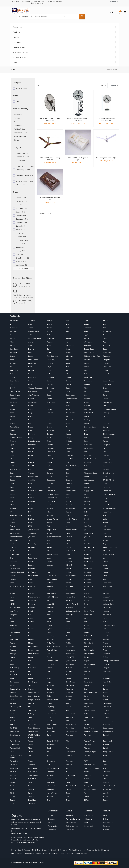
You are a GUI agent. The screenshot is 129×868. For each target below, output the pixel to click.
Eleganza (32, 434)
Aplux (68, 335)
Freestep (32, 462)
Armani (12, 338)
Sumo (86, 724)
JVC (30, 540)
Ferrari (31, 455)
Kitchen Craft (70, 551)
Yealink (12, 796)
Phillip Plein (51, 643)
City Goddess (33, 392)
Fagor (12, 452)
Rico (30, 671)
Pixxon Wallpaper (54, 646)
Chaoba (87, 384)
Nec (30, 615)
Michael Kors (70, 597)
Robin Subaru (15, 675)
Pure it (49, 657)
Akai (67, 324)
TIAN (49, 748)
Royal (49, 682)
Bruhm (49, 370)
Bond (68, 363)
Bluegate (106, 360)
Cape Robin (33, 377)
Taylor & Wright (53, 741)
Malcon (68, 583)
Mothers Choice (16, 608)
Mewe (12, 597)
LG (48, 569)
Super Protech (90, 728)
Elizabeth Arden (109, 434)
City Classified (15, 392)
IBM (30, 515)
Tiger (68, 748)
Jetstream (32, 533)
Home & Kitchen (19, 57)
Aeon (30, 324)
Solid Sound (70, 714)
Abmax (50, 321)
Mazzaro (32, 593)
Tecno (31, 745)
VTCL (68, 779)
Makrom (50, 583)
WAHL (105, 779)
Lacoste (69, 558)
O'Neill (49, 625)
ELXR (49, 438)
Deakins (50, 413)
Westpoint (51, 786)
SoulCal (106, 717)
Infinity (12, 523)
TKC (49, 752)
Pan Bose (13, 636)
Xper (30, 793)
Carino (105, 377)
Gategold (51, 469)
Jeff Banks (107, 530)
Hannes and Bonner (36, 491)
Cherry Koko (108, 384)
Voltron (50, 779)
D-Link (68, 406)
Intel (86, 523)
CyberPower (108, 402)
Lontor (105, 572)
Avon (30, 345)
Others (15, 62)
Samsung (32, 689)
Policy (85, 853)
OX (29, 632)
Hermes (31, 498)
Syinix (49, 735)
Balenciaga (70, 345)
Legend (13, 565)
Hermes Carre (52, 498)
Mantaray (88, 583)
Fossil (30, 459)
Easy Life (50, 430)
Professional (89, 654)
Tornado (50, 755)
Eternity (50, 445)
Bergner (13, 356)
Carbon (68, 377)
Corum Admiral (71, 399)
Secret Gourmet (16, 696)
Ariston (106, 335)
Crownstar (51, 402)
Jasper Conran (71, 530)
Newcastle (88, 615)
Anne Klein (107, 331)
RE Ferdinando (90, 664)
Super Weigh (33, 731)
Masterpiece (108, 586)
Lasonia (50, 561)
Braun (86, 367)
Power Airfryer (34, 650)
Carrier (31, 381)
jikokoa (50, 533)
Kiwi (30, 554)
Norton (31, 622)
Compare (106, 826)
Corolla (31, 399)
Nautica (106, 611)
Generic (13, 473)
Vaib (105, 768)
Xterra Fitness (52, 793)
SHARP (106, 700)
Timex (12, 752)
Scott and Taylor (91, 693)
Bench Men (107, 353)
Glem (68, 476)
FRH (67, 462)
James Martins (15, 530)
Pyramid (87, 657)
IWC (49, 526)
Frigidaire (88, 462)
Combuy (106, 395)
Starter (12, 724)
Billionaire (69, 356)
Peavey (31, 639)
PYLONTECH (70, 657)
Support (106, 850)
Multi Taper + (15, 611)
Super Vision (14, 731)
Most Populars (17, 853)
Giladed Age (33, 476)
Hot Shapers (70, 508)
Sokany (31, 714)
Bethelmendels (53, 356)
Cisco (68, 388)
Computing (17, 42)
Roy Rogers (33, 682)
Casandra (88, 381)
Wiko (12, 789)
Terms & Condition (73, 819)
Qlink (30, 661)
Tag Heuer (70, 735)
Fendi (12, 455)
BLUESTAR (32, 363)
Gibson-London (15, 476)
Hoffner (31, 505)
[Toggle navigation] (125, 13)
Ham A (87, 487)
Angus (49, 331)
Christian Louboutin (36, 388)
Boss (30, 367)
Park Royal (51, 636)
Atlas (12, 342)
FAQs (50, 823)
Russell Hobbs (108, 682)
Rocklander (107, 675)
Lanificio (31, 561)
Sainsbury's (70, 685)
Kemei (49, 547)
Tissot (31, 752)
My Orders (36, 850)
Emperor (13, 441)
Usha (68, 768)
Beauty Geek (89, 349)
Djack (68, 423)
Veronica (106, 772)
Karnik (12, 544)
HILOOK (68, 501)
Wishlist (106, 830)
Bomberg (51, 363)
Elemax (50, 434)
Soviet (31, 721)
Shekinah (13, 703)
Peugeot (106, 639)
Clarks (49, 392)
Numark (106, 622)
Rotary (68, 678)
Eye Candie (88, 448)
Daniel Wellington (110, 409)
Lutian (105, 576)
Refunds (61, 853)
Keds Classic (89, 544)
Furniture (16, 32)
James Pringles (34, 530)
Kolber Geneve (108, 554)
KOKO (86, 554)
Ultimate (69, 765)
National (50, 611)
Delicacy (106, 413)
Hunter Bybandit (16, 515)
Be (48, 349)
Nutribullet (13, 625)
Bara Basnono (15, 349)
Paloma (87, 632)
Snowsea (107, 710)
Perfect (68, 639)
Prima (49, 654)
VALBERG (13, 772)
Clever (68, 392)
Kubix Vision (33, 558)
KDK (49, 544)
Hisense (87, 501)
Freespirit (13, 462)
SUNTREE (13, 728)
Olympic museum (109, 625)
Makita (31, 583)
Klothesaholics (52, 554)
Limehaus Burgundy (17, 572)
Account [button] (113, 1)
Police (86, 646)
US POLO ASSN (53, 768)
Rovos (87, 678)
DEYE (49, 420)
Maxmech (88, 590)
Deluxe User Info (72, 826)
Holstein (50, 505)
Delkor (31, 416)
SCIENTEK (69, 693)
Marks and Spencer (17, 586)
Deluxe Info (70, 830)
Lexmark (32, 569)
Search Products (24, 850)
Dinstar (12, 423)
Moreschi (50, 604)
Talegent (88, 735)
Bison (12, 360)
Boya (49, 367)
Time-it (106, 748)
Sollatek (106, 714)
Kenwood (32, 551)
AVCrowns (88, 342)
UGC (49, 765)
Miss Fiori (69, 600)
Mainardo (88, 579)
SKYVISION (107, 707)
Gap (105, 466)
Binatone (106, 356)
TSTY (86, 761)
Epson (87, 441)
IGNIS (86, 515)
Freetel (50, 462)
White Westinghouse (111, 786)
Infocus (50, 523)
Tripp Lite (69, 761)
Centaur (50, 384)
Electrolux (107, 430)
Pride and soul (34, 654)
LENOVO (69, 565)
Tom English (70, 752)
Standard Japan (109, 721)
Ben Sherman (89, 353)
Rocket (87, 675)
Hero (67, 498)
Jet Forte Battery (16, 533)
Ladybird (88, 558)
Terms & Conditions (73, 853)
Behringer (13, 353)
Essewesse (32, 445)
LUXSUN (13, 579)
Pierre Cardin (89, 643)
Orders (105, 819)
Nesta (49, 615)
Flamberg (88, 455)
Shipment (52, 819)
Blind (67, 360)
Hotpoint (88, 508)
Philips (31, 643)
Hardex (12, 494)
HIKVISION (51, 501)
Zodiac (106, 800)
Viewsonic (51, 775)
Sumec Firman (71, 724)
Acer (86, 321)
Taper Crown (15, 741)
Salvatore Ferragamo (18, 689)
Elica (86, 434)
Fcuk (105, 452)
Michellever (88, 597)
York (67, 796)
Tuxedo (106, 761)
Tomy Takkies (108, 752)
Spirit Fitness (52, 721)
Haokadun (51, 491)
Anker (86, 331)
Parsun (68, 636)
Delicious (13, 416)
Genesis (31, 473)
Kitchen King (107, 551)
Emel (86, 438)
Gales (86, 466)
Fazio (86, 452)
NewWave (107, 615)
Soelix (12, 714)
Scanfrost (51, 693)
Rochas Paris (52, 675)
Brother (31, 370)
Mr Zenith (69, 608)
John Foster (89, 533)
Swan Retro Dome (91, 731)
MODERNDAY (108, 600)
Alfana (87, 324)
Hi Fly (105, 498)
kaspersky (32, 544)
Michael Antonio (34, 597)
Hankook (13, 491)
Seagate (106, 693)
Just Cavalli (107, 537)
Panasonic (32, 636)
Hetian (87, 498)
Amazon (50, 328)
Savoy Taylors (34, 693)
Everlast (31, 448)
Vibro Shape (33, 775)
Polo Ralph (107, 646)
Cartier (68, 381)
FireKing (50, 455)
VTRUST (87, 779)
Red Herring (14, 668)
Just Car (87, 537)
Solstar (12, 717)
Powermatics (89, 650)
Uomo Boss (14, 768)
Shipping (54, 850)
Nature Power (90, 611)
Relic (86, 668)
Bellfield (69, 353)
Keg (104, 544)
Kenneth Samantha (110, 547)
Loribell (12, 576)
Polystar (13, 650)
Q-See (105, 657)
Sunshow (106, 724)
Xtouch (68, 793)
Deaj (30, 413)
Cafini (49, 374)
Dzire (30, 430)
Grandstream (89, 480)
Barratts (31, 349)
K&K (49, 540)
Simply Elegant (15, 707)
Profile (105, 815)
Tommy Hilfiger (90, 752)
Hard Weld (107, 491)
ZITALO (87, 800)
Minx (49, 600)
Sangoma (69, 689)
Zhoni (49, 800)
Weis (86, 782)
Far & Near (51, 452)
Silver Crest (88, 703)
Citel (86, 388)
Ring (49, 671)
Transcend (51, 761)
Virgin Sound (70, 775)
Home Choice (71, 505)
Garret (31, 469)
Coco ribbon (70, 395)
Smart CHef (52, 710)
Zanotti (12, 800)
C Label (31, 374)
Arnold (68, 338)
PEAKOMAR (14, 639)
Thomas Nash (15, 748)
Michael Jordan (53, 597)
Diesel (105, 420)
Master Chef (89, 586)
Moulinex (50, 608)
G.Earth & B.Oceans (73, 466)
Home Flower (89, 505)
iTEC (30, 526)
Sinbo (30, 707)
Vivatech (13, 779)
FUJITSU (31, 466)
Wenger (106, 782)
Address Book (108, 823)
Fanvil (30, 452)
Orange (87, 629)
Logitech (69, 572)
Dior (30, 423)
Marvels (50, 586)
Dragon (31, 427)
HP (11, 512)
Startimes (32, 724)
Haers (49, 487)
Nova (49, 622)
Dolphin (87, 423)
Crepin (105, 399)
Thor (30, 748)
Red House (32, 668)
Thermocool (89, 745)
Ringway (69, 671)
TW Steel (13, 765)
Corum (50, 399)
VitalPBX (106, 775)
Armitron (50, 338)
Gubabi (87, 484)
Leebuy (106, 561)
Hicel (11, 501)
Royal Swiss (89, 682)
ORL (105, 629)
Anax (105, 328)
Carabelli (50, 377)
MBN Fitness (52, 593)
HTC (30, 512)
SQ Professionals (91, 721)
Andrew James (34, 331)
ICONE (68, 515)
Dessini (31, 420)
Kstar (12, 558)
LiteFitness (32, 572)
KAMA (68, 540)
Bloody (87, 360)
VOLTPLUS (32, 779)
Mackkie (69, 579)
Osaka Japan (15, 632)
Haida (68, 487)
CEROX (68, 384)
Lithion (49, 572)
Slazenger (32, 710)
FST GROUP (107, 462)
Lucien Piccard (71, 576)
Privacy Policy (71, 823)
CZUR (30, 406)
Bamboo (88, 345)
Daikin (31, 409)
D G (48, 406)
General (106, 469)
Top (30, 755)
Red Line (69, 668)
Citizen (106, 388)
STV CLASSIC (52, 724)
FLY (11, 459)
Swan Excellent (71, 731)
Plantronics (70, 646)
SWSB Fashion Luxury (34, 736)
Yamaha (106, 793)
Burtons (13, 374)
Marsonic (32, 586)
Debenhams (70, 413)
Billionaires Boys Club (92, 356)
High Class (32, 501)
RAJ (30, 664)
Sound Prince (15, 721)
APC (49, 335)
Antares (13, 335)
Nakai (30, 611)
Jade (105, 526)
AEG (11, 324)
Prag (105, 650)
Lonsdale (88, 572)
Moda (86, 600)
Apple (86, 335)
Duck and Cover (90, 427)
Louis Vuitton (33, 576)
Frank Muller (70, 459)
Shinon (50, 703)
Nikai (49, 618)
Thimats (106, 745)
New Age (69, 615)
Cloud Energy (15, 395)
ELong (31, 438)
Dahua (12, 409)
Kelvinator (13, 547)
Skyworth (13, 710)
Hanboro (106, 487)
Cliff (86, 392)
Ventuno (87, 772)
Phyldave (69, 643)
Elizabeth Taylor (16, 438)
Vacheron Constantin (92, 768)
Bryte (68, 370)
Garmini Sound (15, 469)
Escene (106, 441)
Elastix (68, 430)
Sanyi (86, 689)
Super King (70, 728)
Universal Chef (90, 765)
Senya (12, 700)
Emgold (106, 438)
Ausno (31, 342)
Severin (68, 700)
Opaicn (31, 629)
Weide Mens (52, 782)
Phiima (12, 643)
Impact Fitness (53, 519)
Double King (14, 427)
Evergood (13, 448)
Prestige (13, 654)
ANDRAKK (13, 331)
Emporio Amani (34, 441)
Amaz (31, 328)
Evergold (106, 445)
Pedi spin (50, 639)
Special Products (49, 853)
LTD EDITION (52, 576)
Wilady (31, 789)
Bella (49, 353)
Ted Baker (51, 745)
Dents (12, 420)
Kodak (68, 554)
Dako (68, 409)
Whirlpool (88, 786)
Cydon (12, 406)
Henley (12, 498)
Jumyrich (69, 537)
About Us (70, 815)
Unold (105, 765)
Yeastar (31, 796)
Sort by (104, 86)
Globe (105, 476)
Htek (49, 512)
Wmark (68, 789)
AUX (67, 342)
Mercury (106, 593)
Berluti (31, 356)
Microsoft (106, 597)
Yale (86, 793)
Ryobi (12, 685)
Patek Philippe (90, 636)
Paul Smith (107, 636)
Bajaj (49, 345)
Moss (86, 604)
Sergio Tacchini (34, 700)
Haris (30, 494)
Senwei (106, 696)
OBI (67, 625)
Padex (68, 632)
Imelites (31, 519)
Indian (105, 519)
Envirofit (69, 441)
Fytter (49, 466)
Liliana (105, 569)
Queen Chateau (53, 661)
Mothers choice (109, 604)
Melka (86, 593)
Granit (12, 484)
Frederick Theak (90, 459)
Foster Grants (52, 459)
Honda (31, 508)
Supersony (51, 731)
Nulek (86, 622)
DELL (49, 416)
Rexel (12, 671)
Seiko (49, 696)
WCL (30, 782)
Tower (105, 755)
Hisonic (106, 501)
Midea (12, 600)
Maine (105, 579)
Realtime (106, 664)
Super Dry (51, 728)
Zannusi (106, 796)
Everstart (69, 448)
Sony (49, 717)
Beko (30, 353)
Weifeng (69, 782)
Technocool (107, 741)
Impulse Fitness (71, 519)
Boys (67, 367)
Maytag (13, 593)
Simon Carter (108, 703)
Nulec (68, 622)
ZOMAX (13, 804)
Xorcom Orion (108, 789)
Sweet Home (108, 731)
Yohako (50, 796)
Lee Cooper (89, 561)
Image (12, 519)
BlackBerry (51, 360)
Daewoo (106, 406)
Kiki (48, 551)
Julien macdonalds (54, 537)
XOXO (12, 793)
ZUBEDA (32, 804)
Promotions (81, 850)
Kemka (68, 547)
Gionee (50, 476)
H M (30, 487)
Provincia (106, 654)
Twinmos (32, 765)
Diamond (69, 420)
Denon (105, 416)
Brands (38, 853)
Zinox (68, 800)
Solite (86, 714)
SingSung (51, 707)
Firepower (69, 455)
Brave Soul (107, 367)
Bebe (105, 349)
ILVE (105, 515)
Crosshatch (33, 402)
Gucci (105, 484)
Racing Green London (111, 661)
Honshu (50, 508)
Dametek (88, 409)
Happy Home (71, 491)
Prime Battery (71, 654)
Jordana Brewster (16, 537)
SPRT (68, 721)
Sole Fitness (52, 714)
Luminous (88, 576)
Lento (86, 565)
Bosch (87, 363)
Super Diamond (34, 728)
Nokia (12, 622)
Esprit (12, 445)
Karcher (106, 540)
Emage (68, 438)
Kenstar (13, 551)
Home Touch (108, 505)
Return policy (53, 826)
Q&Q (12, 661)
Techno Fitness (90, 741)
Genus (68, 473)
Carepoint (88, 377)
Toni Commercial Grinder (16, 756)
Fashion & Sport (19, 47)
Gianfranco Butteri (91, 473)
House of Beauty (109, 508)
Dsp (67, 427)
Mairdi (12, 583)
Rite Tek (87, 671)
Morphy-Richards (72, 604)
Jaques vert (51, 530)
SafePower (51, 685)
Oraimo (68, 629)
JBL (85, 530)
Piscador (13, 646)
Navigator (13, 615)
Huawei (68, 512)
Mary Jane (69, 586)
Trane (30, 761)
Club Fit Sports (34, 395)
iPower (12, 526)
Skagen (68, 707)
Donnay (106, 423)
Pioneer (106, 643)
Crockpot (13, 402)
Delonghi (69, 416)
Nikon (86, 618)
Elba (86, 430)
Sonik (30, 717)
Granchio (69, 480)
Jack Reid (88, 526)
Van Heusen (33, 772)
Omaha (13, 629)
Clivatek (106, 392)
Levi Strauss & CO (16, 569)
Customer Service (94, 850)
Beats (68, 349)
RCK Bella (51, 664)
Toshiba (69, 755)
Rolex (12, 678)
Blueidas (13, 363)
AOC (30, 335)
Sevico (87, 700)
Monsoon (32, 604)
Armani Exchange (35, 338)
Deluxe (87, 416)
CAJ (67, 374)
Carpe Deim (14, 381)
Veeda (68, 772)
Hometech (14, 508)
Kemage (31, 547)
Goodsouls (51, 480)
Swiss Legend (15, 735)
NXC (30, 625)
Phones (16, 37)
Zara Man (32, 800)
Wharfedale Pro (72, 786)
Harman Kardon (53, 494)
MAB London (52, 579)
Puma (31, 657)
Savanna (13, 693)
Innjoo (68, 523)
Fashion (69, 452)
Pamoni (106, 632)
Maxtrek (106, 590)
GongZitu (32, 480)
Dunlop (106, 427)
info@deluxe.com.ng (19, 833)
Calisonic (88, 374)
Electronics (17, 27)
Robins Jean (33, 675)
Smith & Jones (90, 710)
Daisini (49, 409)
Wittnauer (51, 789)
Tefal (68, 745)
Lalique (106, 558)
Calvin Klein (107, 374)
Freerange (107, 459)
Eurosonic (88, 445)
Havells (68, 494)
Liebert (68, 569)
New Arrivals (29, 853)
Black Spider (33, 360)
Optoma (50, 629)
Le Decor (69, 561)
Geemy (68, 469)
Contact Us (52, 830)
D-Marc (87, 406)
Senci (86, 696)
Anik (67, 331)
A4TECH (31, 321)
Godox (12, 480)
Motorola (32, 608)
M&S (30, 579)
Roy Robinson (15, 682)
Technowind (14, 745)
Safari (31, 685)
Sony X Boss (89, 717)
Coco (49, 395)
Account (51, 815)
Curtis (68, 402)
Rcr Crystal (70, 664)
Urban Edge (33, 768)
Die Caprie (88, 420)
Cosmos (87, 399)
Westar (13, 786)
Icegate (50, 515)
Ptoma (12, 657)
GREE (30, 484)
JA (66, 526)
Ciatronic (50, 388)
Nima (105, 618)
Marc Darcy (107, 583)
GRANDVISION (108, 480)
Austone (50, 342)
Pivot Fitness (33, 646)
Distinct (50, 423)
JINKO (68, 533)
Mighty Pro (32, 600)
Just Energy (14, 540)
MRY (86, 608)
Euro (67, 445)
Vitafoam (88, 775)
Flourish (106, 455)
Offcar (87, 625)
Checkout (45, 850)
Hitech (12, 505)
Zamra (87, 796)
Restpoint (107, 668)
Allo (104, 324)
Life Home (88, 569)
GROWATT (51, 484)
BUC (86, 370)
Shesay (31, 703)
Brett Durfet (14, 370)
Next (11, 618)
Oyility (49, 632)
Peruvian (88, 639)
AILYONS (50, 324)
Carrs (49, 381)
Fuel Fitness (14, 466)
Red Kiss (50, 668)
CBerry (31, 384)
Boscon (106, 363)
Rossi (49, 678)
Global (87, 476)
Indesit (87, 519)
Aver (105, 342)
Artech (87, 338)
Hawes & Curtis (109, 494)
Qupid (87, 661)
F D (104, 448)
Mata (30, 590)
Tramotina (14, 761)
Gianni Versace (109, 473)
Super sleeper (108, 728)
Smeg (68, 710)
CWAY (87, 402)
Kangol (87, 540)
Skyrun (87, 707)
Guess (12, 487)
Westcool (32, 786)
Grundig (69, 484)
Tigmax (87, 748)
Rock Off (69, 675)
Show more (23, 268)
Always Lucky (15, 328)
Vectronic (51, 772)
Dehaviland (88, 413)
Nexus (31, 618)
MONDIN (13, 604)
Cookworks (14, 399)
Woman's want (90, 789)
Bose (12, 367)
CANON (13, 377)
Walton (13, 782)
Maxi (67, 590)
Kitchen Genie (89, 551)
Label (49, 558)
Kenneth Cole (89, 547)
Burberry (106, 370)
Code (86, 395)
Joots (105, 533)
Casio (12, 384)
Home (109, 69)
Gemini (87, 469)
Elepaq (68, 434)
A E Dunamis (14, 321)
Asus (105, 338)
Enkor (49, 441)
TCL (67, 741)
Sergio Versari (52, 700)
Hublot (87, 512)
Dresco (50, 427)
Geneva (50, 473)
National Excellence (73, 611)
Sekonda (69, 696)
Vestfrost (13, 775)
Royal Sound (70, 682)
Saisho (87, 685)
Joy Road (32, 537)
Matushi (50, 590)
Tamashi (106, 735)
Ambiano (69, 328)
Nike (67, 618)
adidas (106, 321)
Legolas (31, 565)
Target (31, 741)
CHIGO (12, 388)
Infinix (30, 523)
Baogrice (106, 345)
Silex (67, 703)
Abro (67, 321)
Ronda (31, 678)
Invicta (105, 523)
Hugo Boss (107, 512)
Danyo (12, 413)
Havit (86, 494)
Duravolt (13, 430)
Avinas (12, 345)
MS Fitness (107, 608)
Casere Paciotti (109, 381)
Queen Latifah (71, 661)
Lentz (105, 565)
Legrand (50, 565)
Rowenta (106, 678)
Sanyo (105, 689)
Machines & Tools (20, 52)
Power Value (70, 650)
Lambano (13, 561)
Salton (105, 685)
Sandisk (50, 689)
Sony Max (69, 717)
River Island (107, 671)
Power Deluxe (52, 650)
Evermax (50, 448)
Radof (12, 664)
